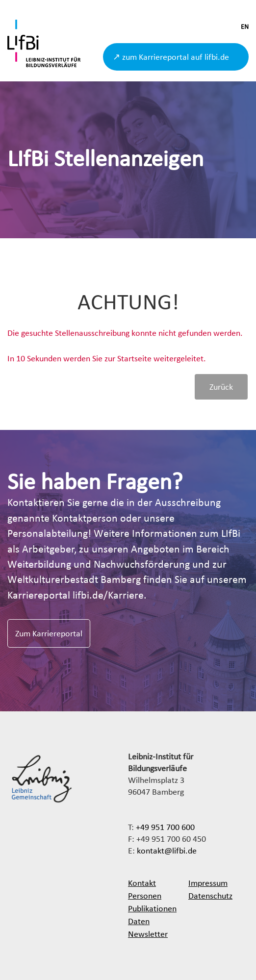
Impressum (208, 883)
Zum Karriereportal (49, 633)
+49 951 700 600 (165, 827)
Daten (139, 921)
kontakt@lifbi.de (167, 850)
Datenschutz (210, 895)
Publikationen (152, 908)
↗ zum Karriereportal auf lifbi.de (171, 57)
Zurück (221, 387)
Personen (145, 895)
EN (245, 27)
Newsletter (148, 934)
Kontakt (142, 883)
